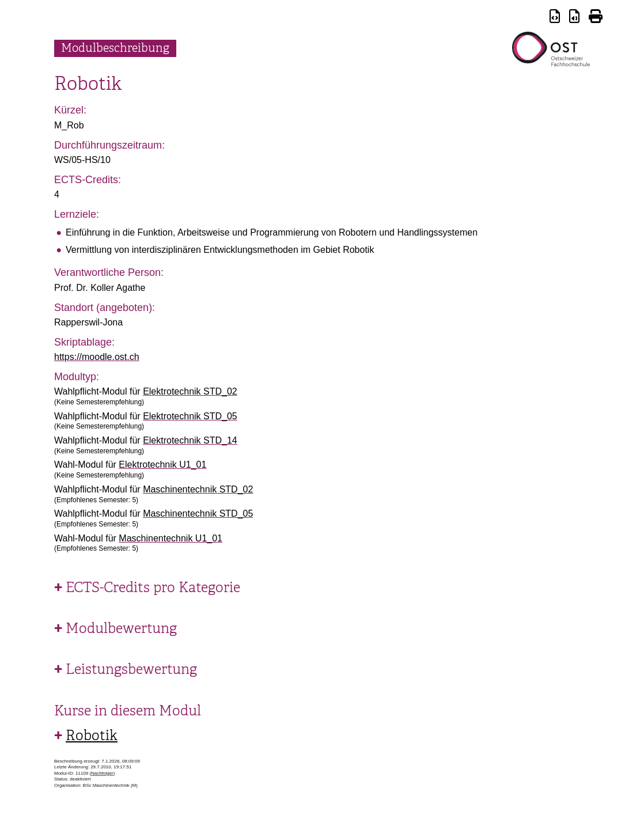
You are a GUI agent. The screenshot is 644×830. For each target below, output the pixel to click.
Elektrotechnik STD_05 (190, 416)
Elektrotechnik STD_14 (190, 440)
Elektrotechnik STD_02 (190, 391)
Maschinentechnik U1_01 (171, 538)
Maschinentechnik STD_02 (198, 489)
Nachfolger (102, 773)
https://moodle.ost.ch (97, 357)
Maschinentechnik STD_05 (198, 513)
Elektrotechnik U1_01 (162, 465)
